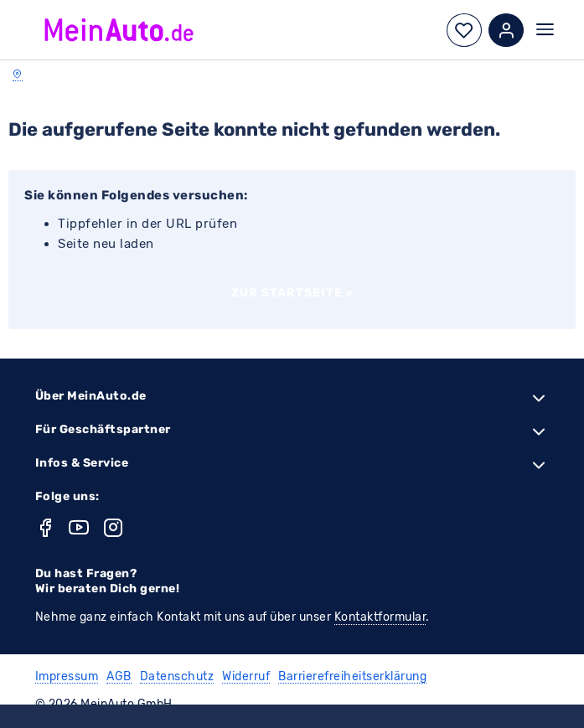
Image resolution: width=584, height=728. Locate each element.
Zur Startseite (292, 293)
